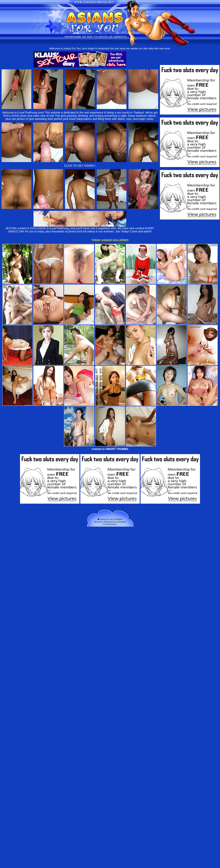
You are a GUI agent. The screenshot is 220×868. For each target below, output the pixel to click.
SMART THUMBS (117, 449)
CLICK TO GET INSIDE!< (80, 166)
